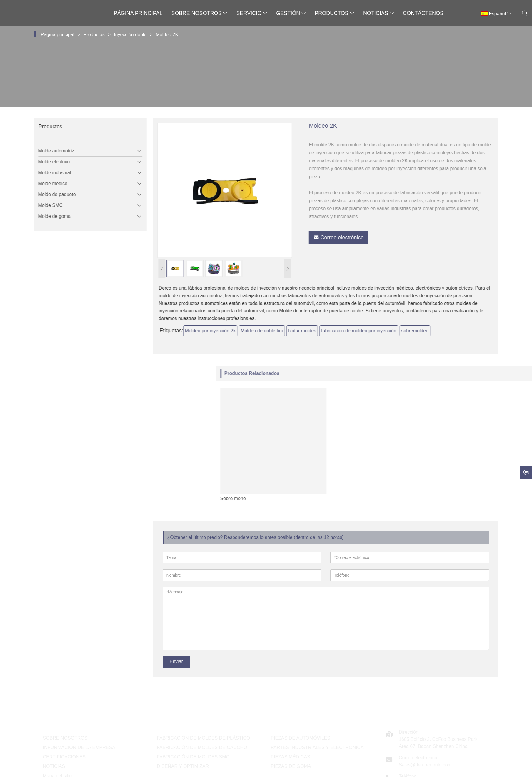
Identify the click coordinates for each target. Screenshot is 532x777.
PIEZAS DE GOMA (291, 766)
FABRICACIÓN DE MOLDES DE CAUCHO (202, 747)
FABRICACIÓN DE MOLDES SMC (193, 757)
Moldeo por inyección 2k (226, 331)
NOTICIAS (54, 766)
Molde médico (48, 184)
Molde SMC (45, 205)
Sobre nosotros (199, 13)
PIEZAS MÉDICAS (291, 757)
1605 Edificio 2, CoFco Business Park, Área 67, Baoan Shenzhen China (439, 743)
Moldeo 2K (167, 35)
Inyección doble (130, 35)
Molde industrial (49, 173)
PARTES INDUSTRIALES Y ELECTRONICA (317, 747)
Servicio (252, 13)
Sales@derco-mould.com (425, 765)
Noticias (379, 13)
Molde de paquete (52, 194)
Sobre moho (387, 498)
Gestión (291, 13)
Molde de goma (49, 216)
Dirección (409, 732)
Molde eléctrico (49, 162)
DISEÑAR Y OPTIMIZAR (183, 766)
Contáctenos (423, 13)
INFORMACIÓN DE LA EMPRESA (79, 747)
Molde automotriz (51, 151)
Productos (335, 13)
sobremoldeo (431, 331)
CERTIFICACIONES (64, 757)
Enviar (176, 661)
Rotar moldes (318, 331)
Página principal (138, 13)
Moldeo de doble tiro (278, 331)
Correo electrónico (354, 238)
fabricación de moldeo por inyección (375, 331)
